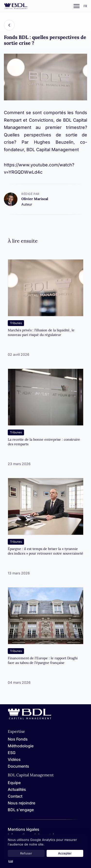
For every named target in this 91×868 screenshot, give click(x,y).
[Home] (30, 718)
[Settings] (85, 6)
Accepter (65, 853)
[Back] (9, 25)
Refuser (26, 853)
